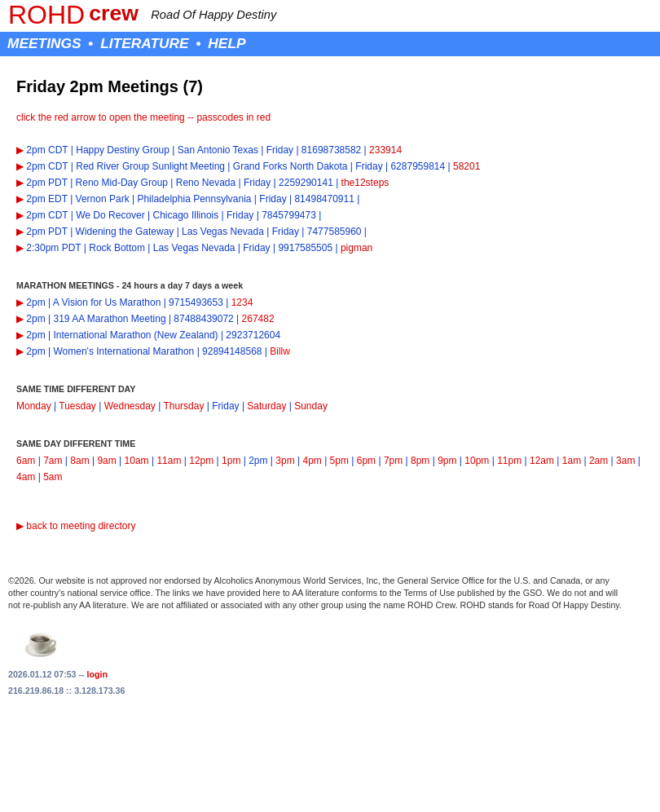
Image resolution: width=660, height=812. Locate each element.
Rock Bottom (117, 248)
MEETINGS (44, 43)
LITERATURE (144, 43)
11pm (509, 461)
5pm (339, 461)
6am (26, 461)
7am (53, 461)
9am (106, 461)
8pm (420, 461)
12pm (201, 461)
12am (542, 461)
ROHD (46, 15)
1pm (231, 461)
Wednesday (130, 406)
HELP (227, 43)
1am (572, 461)
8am (79, 461)
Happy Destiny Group (123, 150)
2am (598, 461)
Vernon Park (103, 199)
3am (625, 461)
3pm (285, 461)
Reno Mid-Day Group (122, 183)
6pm (366, 461)
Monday (34, 406)
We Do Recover (110, 215)
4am (26, 477)
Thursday (183, 406)
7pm (393, 461)
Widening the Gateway (125, 232)
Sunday (311, 406)
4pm (312, 461)
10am (137, 461)
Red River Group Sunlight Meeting (150, 166)
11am (169, 461)
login (97, 674)
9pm (447, 461)
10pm (477, 461)
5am (53, 477)
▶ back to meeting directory (76, 526)
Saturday (266, 406)
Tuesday (77, 406)
